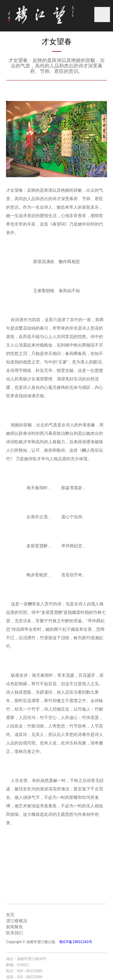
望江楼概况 (17, 921)
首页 (10, 915)
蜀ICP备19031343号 (75, 942)
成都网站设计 (90, 959)
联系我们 (14, 933)
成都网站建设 (67, 959)
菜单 (102, 15)
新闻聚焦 (14, 927)
